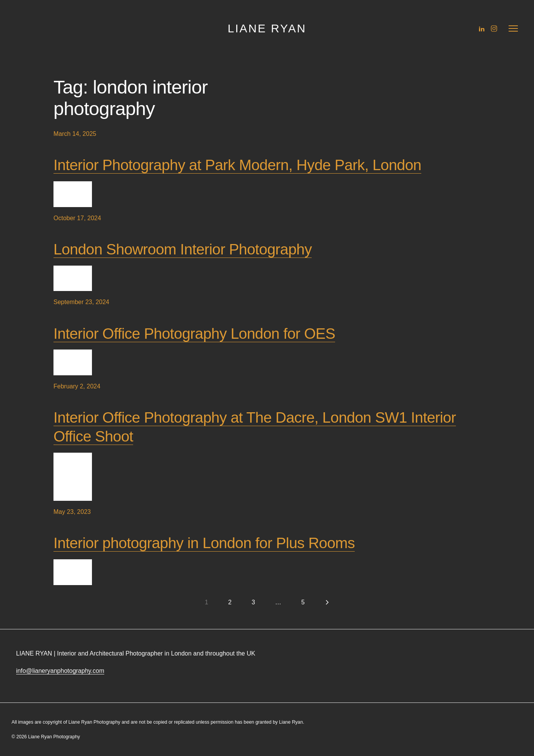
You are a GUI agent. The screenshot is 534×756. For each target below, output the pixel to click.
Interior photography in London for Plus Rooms (204, 543)
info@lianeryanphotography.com (60, 671)
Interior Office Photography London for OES (194, 334)
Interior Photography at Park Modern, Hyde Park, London (237, 165)
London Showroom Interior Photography (183, 249)
